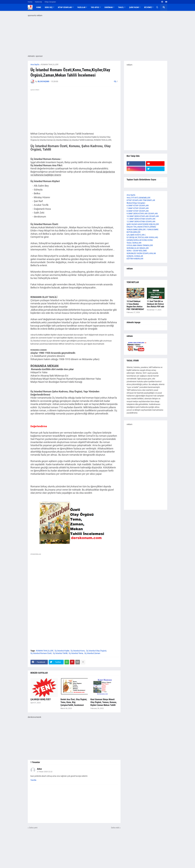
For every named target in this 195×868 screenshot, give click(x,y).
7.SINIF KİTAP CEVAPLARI (138, 208)
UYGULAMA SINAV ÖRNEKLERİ (140, 245)
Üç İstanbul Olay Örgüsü (96, 651)
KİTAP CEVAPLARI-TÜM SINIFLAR (141, 200)
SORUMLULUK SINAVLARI (138, 248)
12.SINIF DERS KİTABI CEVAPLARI (141, 222)
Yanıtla (33, 780)
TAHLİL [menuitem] (121, 7)
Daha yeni (33, 828)
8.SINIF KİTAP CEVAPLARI (138, 211)
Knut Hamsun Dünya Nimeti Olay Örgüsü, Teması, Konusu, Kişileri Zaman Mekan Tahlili (104, 702)
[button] (157, 7)
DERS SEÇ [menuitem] (49, 7)
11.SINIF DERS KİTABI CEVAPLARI (141, 219)
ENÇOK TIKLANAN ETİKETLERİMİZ (141, 227)
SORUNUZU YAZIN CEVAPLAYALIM (141, 253)
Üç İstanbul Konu (78, 651)
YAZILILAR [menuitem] (81, 7)
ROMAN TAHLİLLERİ (50, 64)
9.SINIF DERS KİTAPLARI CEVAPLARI (142, 214)
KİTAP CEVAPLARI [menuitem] (65, 7)
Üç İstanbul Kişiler (62, 651)
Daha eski (115, 828)
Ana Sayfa (35, 64)
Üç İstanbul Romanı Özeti (41, 653)
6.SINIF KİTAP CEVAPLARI (138, 206)
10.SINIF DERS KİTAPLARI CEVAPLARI (143, 216)
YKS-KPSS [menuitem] (95, 7)
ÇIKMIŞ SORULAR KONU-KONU (140, 240)
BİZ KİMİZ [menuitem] (148, 7)
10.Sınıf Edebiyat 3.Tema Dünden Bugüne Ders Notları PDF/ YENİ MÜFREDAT (135, 305)
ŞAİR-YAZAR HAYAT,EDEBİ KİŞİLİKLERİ (143, 224)
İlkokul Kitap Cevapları (136, 203)
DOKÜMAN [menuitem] (109, 7)
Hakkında (38, 2)
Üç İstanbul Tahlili (60, 653)
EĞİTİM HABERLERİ (135, 259)
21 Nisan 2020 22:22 (45, 772)
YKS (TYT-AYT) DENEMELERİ (138, 198)
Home (30, 2)
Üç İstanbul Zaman (92, 653)
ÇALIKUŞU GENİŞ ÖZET (41, 699)
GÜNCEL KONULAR (135, 256)
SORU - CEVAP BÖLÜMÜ (137, 251)
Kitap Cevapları (50, 2)
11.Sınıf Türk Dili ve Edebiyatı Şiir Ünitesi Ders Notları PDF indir (156, 304)
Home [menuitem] (39, 7)
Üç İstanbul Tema (76, 653)
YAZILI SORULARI (134, 243)
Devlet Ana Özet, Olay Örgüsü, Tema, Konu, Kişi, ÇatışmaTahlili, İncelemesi (74, 702)
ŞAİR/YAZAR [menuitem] (134, 7)
